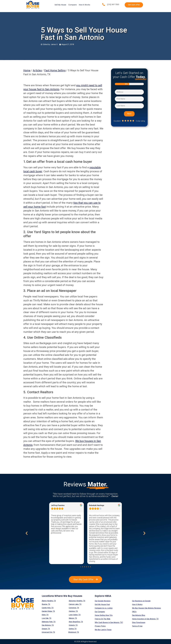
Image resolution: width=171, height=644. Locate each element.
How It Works (84, 5)
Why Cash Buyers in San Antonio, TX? (109, 622)
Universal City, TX (48, 632)
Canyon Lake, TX (75, 604)
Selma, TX (73, 629)
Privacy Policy (100, 626)
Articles (37, 70)
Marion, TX (73, 618)
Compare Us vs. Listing (104, 608)
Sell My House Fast (102, 604)
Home (27, 70)
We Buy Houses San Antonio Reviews (146, 608)
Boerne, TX (46, 604)
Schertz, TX (73, 625)
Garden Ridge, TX (48, 611)
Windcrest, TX (74, 632)
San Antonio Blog (139, 615)
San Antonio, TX (48, 625)
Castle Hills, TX (48, 608)
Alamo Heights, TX (49, 601)
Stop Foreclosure (139, 622)
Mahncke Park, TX (49, 622)
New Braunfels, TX (76, 622)
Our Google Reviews (103, 601)
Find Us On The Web (103, 619)
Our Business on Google (141, 601)
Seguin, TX (46, 629)
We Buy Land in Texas (103, 630)
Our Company (100, 612)
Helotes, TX (73, 611)
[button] (81, 567)
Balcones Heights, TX (77, 601)
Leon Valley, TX (75, 615)
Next (129, 114)
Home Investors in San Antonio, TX (145, 619)
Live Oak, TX (47, 618)
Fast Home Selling (55, 70)
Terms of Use (137, 626)
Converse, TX (74, 608)
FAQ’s (134, 612)
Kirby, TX (45, 615)
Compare (73, 5)
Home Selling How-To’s (104, 615)
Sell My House (60, 5)
